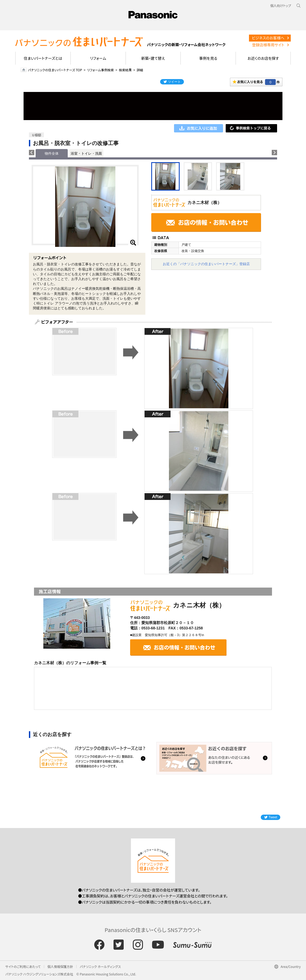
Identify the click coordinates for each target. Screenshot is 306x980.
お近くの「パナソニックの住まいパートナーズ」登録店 (206, 264)
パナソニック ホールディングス (100, 966)
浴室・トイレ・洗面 (86, 153)
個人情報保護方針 (60, 966)
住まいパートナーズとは (43, 58)
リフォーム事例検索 (100, 70)
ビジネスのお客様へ (268, 38)
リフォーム (98, 58)
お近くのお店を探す (263, 58)
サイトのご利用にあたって (23, 966)
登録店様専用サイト (268, 45)
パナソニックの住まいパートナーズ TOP (55, 70)
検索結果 (125, 70)
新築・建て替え (153, 58)
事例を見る (208, 58)
